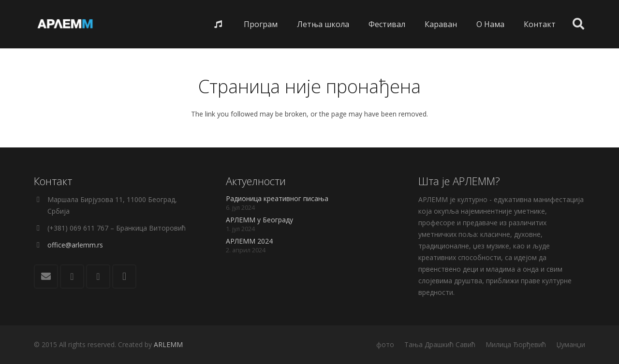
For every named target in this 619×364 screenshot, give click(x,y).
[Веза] (65, 24)
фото (385, 344)
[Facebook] (72, 277)
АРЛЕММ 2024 (249, 241)
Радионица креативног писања (277, 198)
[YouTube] (98, 277)
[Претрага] (578, 24)
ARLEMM (168, 344)
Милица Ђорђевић (516, 344)
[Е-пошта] (46, 277)
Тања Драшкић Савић (440, 344)
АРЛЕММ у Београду (259, 220)
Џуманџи (571, 344)
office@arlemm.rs (75, 245)
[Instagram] (124, 277)
